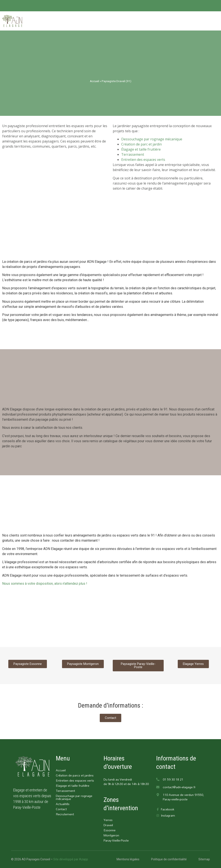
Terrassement (133, 154)
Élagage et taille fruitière (141, 149)
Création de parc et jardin (142, 144)
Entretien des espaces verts (143, 160)
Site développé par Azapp (71, 859)
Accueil (95, 81)
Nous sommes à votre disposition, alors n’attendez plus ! (45, 584)
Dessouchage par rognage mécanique (152, 139)
